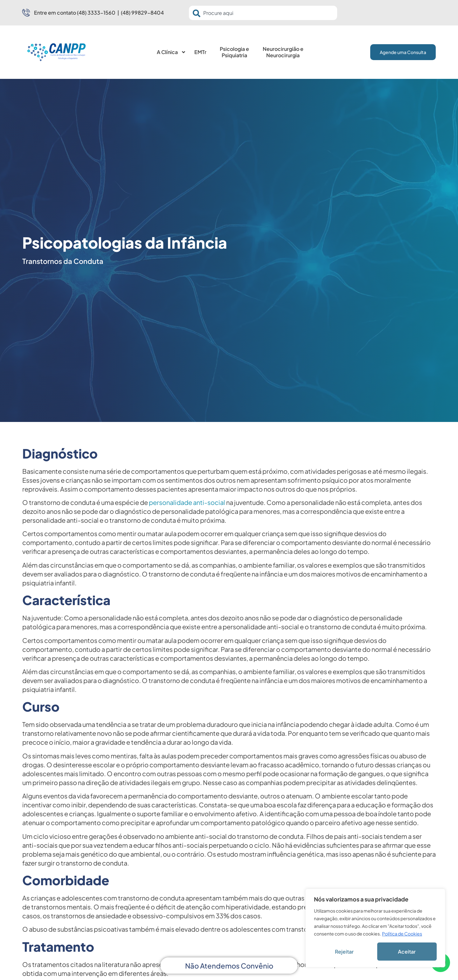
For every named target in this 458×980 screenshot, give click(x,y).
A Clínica (171, 52)
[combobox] (263, 13)
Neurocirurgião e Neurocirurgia (283, 52)
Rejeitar (344, 952)
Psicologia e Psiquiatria (234, 52)
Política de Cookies (402, 934)
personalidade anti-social (187, 502)
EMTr (200, 52)
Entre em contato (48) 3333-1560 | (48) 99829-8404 (99, 13)
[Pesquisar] (198, 13)
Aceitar (407, 952)
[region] (375, 928)
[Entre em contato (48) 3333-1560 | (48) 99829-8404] (26, 13)
